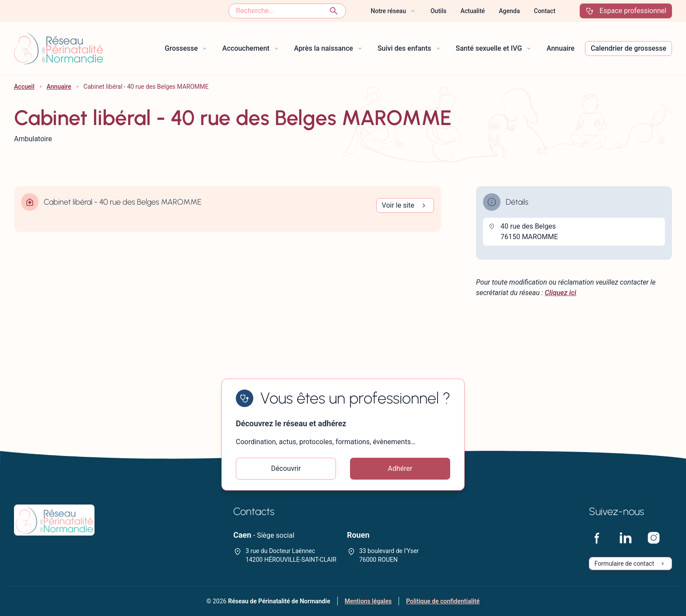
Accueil (24, 87)
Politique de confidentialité (443, 601)
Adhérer (400, 468)
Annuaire (59, 87)
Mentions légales (368, 601)
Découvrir (286, 468)
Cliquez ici (560, 293)
